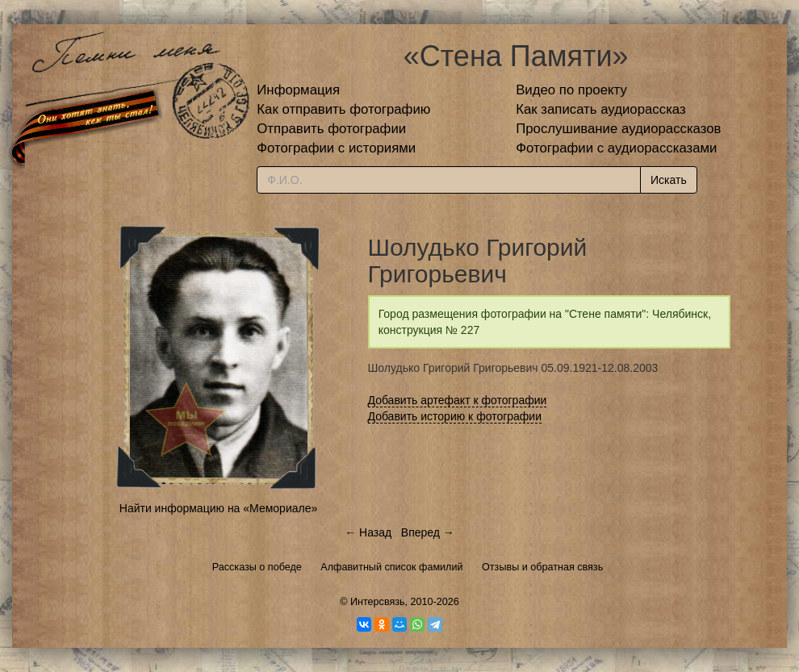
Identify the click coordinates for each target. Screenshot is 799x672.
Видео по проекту (571, 90)
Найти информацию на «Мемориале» (218, 508)
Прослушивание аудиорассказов (618, 129)
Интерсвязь (378, 602)
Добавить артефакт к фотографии (458, 400)
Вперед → (428, 532)
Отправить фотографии (331, 129)
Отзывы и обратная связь (542, 567)
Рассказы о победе (257, 567)
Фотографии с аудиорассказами (616, 148)
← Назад (368, 532)
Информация (298, 90)
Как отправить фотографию (343, 109)
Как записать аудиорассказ (601, 109)
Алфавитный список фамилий (391, 567)
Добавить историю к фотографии (455, 416)
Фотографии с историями (336, 148)
